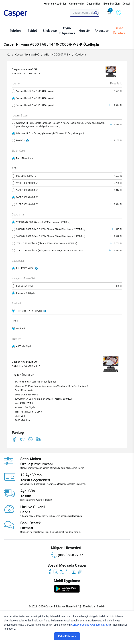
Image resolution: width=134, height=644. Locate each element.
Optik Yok (19, 329)
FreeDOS (21, 140)
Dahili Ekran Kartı (23, 158)
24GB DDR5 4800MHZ (26, 197)
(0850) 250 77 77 (67, 555)
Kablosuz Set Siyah (24, 293)
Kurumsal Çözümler (55, 4)
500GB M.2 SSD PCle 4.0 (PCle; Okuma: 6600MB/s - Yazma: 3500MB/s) (49, 236)
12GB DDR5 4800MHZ (26, 183)
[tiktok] (80, 572)
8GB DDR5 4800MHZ (25, 176)
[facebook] (50, 572)
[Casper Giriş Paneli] (128, 13)
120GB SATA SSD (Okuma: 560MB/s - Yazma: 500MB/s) (42, 222)
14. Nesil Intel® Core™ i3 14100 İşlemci (34, 91)
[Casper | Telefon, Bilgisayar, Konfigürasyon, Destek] (21, 14)
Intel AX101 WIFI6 (26, 268)
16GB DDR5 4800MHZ (26, 190)
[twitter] (62, 572)
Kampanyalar (76, 4)
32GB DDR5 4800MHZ (26, 204)
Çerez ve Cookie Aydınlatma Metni (90, 625)
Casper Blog (94, 4)
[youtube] (74, 572)
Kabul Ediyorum (67, 636)
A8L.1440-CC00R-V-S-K (57, 55)
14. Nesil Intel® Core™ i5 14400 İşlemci (34, 98)
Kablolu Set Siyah (23, 286)
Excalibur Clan (112, 4)
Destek (126, 4)
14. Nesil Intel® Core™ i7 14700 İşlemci (34, 105)
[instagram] (56, 572)
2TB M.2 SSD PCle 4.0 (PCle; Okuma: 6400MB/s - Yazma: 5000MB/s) (48, 251)
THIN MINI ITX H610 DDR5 (30, 311)
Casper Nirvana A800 (27, 55)
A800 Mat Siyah (22, 346)
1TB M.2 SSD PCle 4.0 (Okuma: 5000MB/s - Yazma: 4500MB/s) (45, 243)
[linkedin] (68, 572)
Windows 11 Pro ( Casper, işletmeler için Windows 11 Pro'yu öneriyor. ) (49, 133)
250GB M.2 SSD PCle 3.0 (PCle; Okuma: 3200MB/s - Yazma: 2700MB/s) (49, 229)
